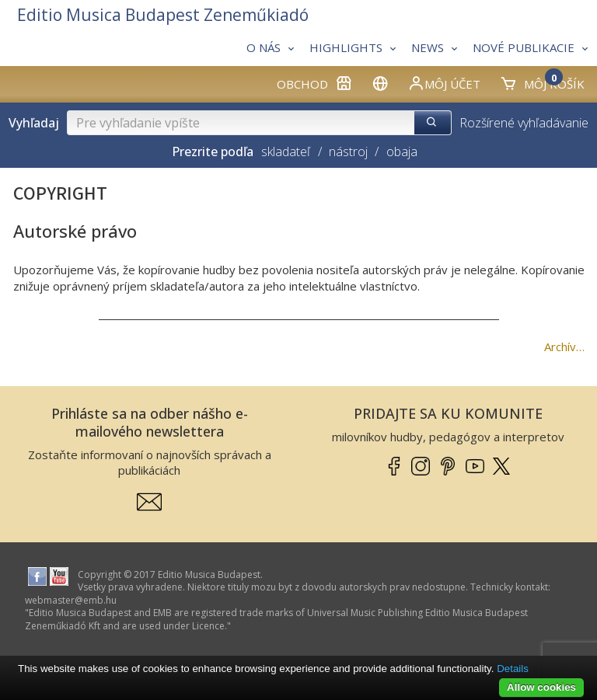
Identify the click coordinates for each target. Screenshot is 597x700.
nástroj (348, 151)
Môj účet (444, 83)
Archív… (564, 347)
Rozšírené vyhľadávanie (524, 123)
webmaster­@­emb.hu (71, 600)
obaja (402, 151)
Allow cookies (541, 687)
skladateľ (286, 151)
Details (513, 669)
